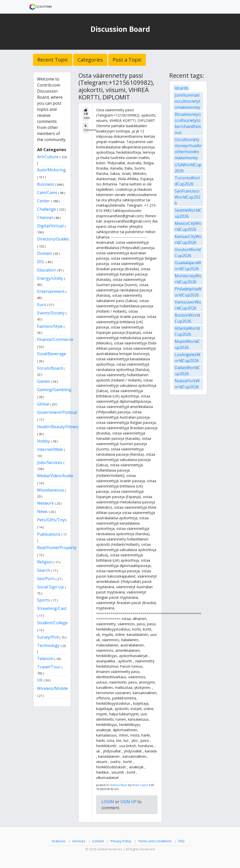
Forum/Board (50, 368)
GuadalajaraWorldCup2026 (188, 266)
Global (43, 404)
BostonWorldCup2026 (187, 318)
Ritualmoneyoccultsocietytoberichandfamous (188, 123)
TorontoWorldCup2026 (187, 181)
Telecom (45, 659)
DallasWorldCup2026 (187, 371)
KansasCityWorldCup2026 (188, 239)
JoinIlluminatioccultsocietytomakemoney (188, 101)
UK (40, 680)
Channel (45, 218)
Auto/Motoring (51, 170)
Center (44, 201)
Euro (42, 305)
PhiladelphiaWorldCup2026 (188, 292)
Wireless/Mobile (52, 688)
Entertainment (51, 291)
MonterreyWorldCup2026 (188, 279)
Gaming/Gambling (54, 390)
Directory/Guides (53, 239)
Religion (45, 562)
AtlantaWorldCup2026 (187, 331)
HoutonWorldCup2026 (188, 253)
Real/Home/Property (57, 548)
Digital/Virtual (50, 226)
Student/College (52, 623)
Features (59, 841)
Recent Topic (53, 60)
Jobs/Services (50, 463)
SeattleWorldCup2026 (188, 213)
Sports (43, 600)
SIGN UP (128, 802)
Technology (48, 645)
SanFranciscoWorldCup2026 (188, 197)
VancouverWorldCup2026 (188, 305)
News (42, 511)
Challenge (47, 209)
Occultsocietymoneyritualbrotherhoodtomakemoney (188, 149)
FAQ (181, 841)
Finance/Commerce (55, 339)
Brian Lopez (140, 785)
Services (79, 841)
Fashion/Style (50, 326)
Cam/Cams (47, 193)
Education (46, 270)
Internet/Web (50, 449)
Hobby (43, 441)
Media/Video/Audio (55, 476)
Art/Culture (48, 157)
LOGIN (108, 802)
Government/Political (57, 412)
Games (44, 381)
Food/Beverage (52, 354)
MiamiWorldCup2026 (187, 344)
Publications (49, 534)
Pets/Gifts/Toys (52, 520)
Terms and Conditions (155, 841)
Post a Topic (127, 60)
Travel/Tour (49, 667)
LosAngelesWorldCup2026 (188, 358)
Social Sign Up (50, 587)
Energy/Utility (50, 278)
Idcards (181, 88)
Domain (45, 253)
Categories (90, 60)
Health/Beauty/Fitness (58, 427)
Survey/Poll (48, 637)
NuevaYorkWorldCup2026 (187, 384)
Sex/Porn (46, 579)
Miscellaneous (51, 490)
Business (46, 184)
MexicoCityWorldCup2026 (188, 226)
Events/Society (51, 313)
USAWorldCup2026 (188, 168)
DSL (41, 262)
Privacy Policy (121, 841)
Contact (98, 841)
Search (44, 570)
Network (45, 503)
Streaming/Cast (52, 608)
